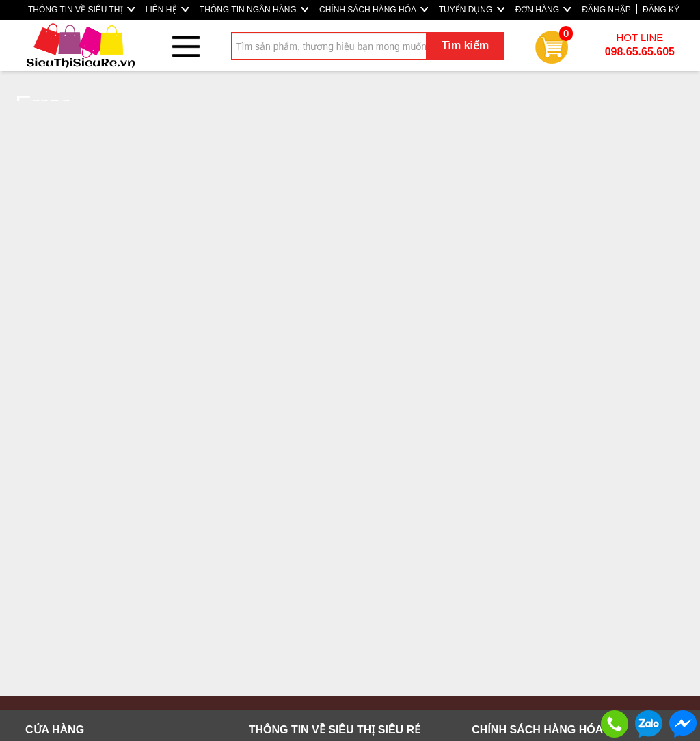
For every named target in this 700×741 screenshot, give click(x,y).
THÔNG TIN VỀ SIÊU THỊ (81, 10)
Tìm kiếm (465, 45)
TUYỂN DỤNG (472, 10)
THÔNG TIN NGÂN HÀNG (254, 10)
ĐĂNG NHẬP (606, 10)
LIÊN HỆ (167, 10)
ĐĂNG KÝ (661, 10)
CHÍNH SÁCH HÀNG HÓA (374, 10)
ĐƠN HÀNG (543, 10)
